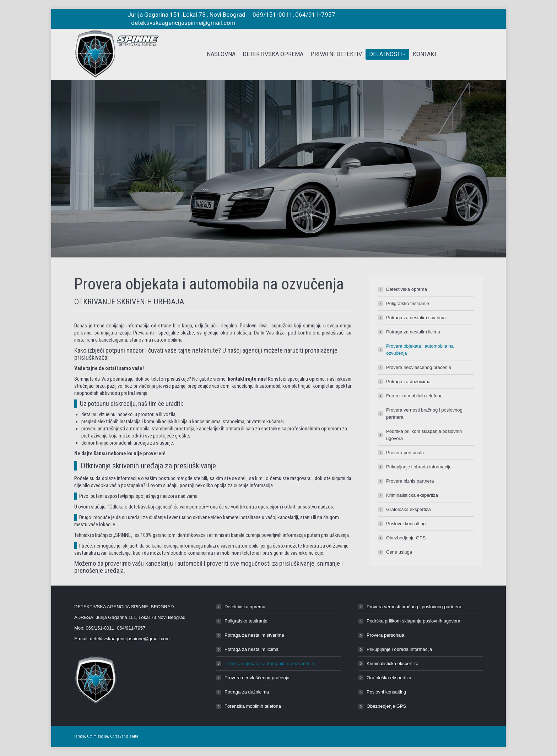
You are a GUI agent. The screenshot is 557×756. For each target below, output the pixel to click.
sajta (134, 736)
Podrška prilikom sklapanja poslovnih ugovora (424, 435)
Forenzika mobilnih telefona (414, 396)
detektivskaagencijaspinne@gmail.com (130, 639)
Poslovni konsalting (406, 524)
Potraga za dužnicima (408, 382)
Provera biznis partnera (410, 481)
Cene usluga (399, 552)
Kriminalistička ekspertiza (412, 495)
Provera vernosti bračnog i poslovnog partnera (424, 414)
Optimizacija (98, 736)
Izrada (80, 736)
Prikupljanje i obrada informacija (419, 467)
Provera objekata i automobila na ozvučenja (420, 350)
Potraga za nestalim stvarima (416, 318)
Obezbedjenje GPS (406, 538)
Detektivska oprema (407, 289)
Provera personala (405, 453)
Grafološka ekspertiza (409, 509)
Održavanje (119, 736)
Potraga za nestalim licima (413, 332)
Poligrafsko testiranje (408, 303)
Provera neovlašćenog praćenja (419, 367)
